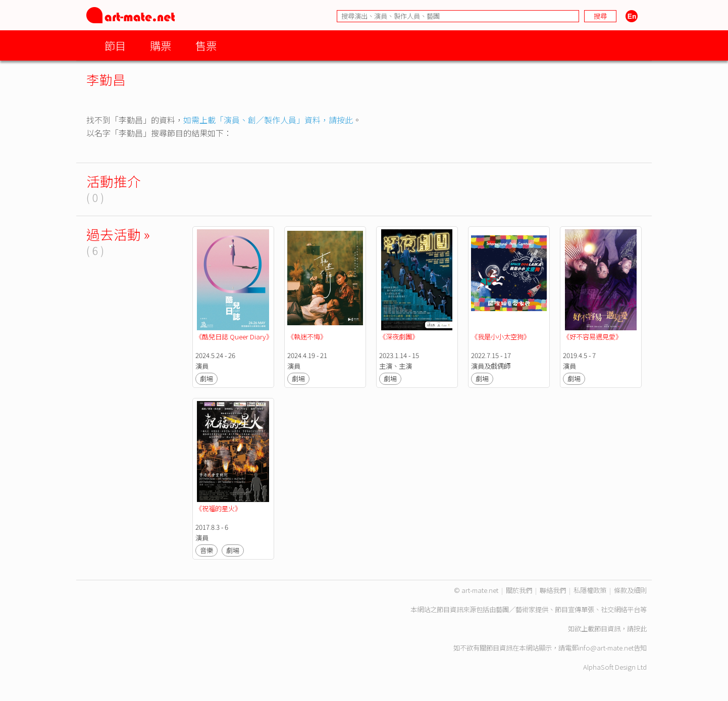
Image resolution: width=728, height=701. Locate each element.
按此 (640, 629)
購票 (161, 45)
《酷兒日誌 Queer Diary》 (234, 337)
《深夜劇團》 (399, 337)
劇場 (206, 379)
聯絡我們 (553, 590)
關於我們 (519, 590)
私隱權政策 (590, 590)
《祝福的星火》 (218, 508)
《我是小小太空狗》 (501, 337)
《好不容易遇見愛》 (592, 337)
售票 (206, 45)
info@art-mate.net (606, 648)
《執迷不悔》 (307, 337)
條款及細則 (630, 590)
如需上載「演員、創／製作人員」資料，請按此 (268, 120)
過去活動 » (118, 234)
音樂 (206, 550)
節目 (115, 45)
